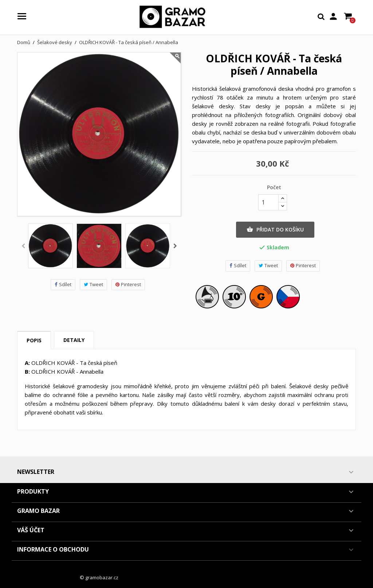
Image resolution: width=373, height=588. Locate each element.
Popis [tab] (34, 340)
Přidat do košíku (275, 230)
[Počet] (268, 202)
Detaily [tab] (74, 340)
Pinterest (128, 285)
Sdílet (63, 285)
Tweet (93, 285)
